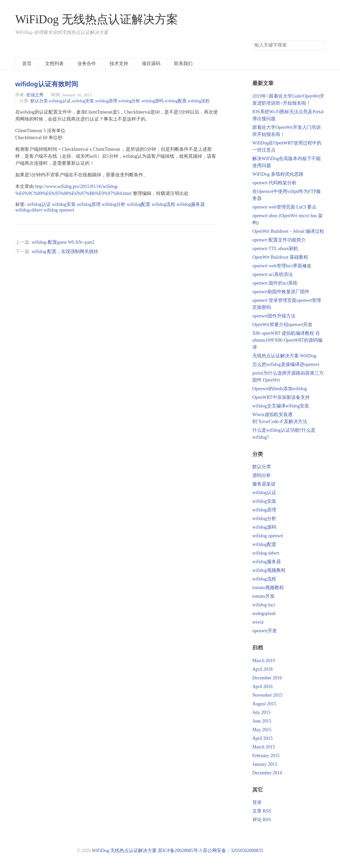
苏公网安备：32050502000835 (233, 851)
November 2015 (267, 695)
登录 (257, 802)
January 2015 (265, 764)
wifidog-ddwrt (266, 553)
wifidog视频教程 (269, 570)
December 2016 (267, 678)
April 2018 (262, 669)
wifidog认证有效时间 (47, 84)
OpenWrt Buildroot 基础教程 (280, 257)
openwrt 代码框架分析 (274, 183)
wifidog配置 (175, 101)
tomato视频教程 (268, 588)
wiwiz (258, 622)
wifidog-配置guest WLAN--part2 (63, 242)
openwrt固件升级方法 (274, 316)
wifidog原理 (106, 101)
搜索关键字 (252, 40)
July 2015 (261, 712)
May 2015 (262, 730)
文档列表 (54, 64)
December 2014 (267, 773)
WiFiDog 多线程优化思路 (278, 174)
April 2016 (262, 687)
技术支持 (119, 64)
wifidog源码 (152, 101)
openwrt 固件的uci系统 (275, 283)
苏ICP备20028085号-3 (180, 851)
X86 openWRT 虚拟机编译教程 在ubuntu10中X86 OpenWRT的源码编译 (287, 340)
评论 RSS (262, 820)
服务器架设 (264, 484)
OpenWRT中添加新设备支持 (281, 397)
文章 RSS (262, 811)
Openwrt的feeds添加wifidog (280, 389)
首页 (27, 64)
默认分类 (39, 101)
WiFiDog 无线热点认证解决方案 (97, 19)
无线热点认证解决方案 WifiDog (284, 356)
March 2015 (264, 747)
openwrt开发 (265, 631)
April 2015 (262, 738)
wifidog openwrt (268, 536)
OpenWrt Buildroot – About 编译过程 (288, 231)
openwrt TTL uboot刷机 (275, 249)
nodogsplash (264, 613)
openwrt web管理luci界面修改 (282, 266)
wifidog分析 (129, 101)
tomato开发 (263, 596)
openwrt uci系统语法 (273, 274)
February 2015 (266, 756)
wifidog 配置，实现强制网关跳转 (65, 252)
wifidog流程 (199, 101)
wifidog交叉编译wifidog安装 (281, 406)
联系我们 (183, 64)
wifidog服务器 (267, 562)
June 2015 (262, 721)
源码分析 (262, 475)
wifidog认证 (60, 101)
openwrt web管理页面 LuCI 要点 (284, 207)
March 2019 (264, 661)
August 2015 (264, 704)
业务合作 (87, 64)
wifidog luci (264, 605)
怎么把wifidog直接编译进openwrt (286, 364)
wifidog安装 (83, 101)
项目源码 (151, 64)
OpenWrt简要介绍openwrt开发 (282, 325)
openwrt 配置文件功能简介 (279, 240)
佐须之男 (35, 95)
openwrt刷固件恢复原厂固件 (281, 292)
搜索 (319, 45)
